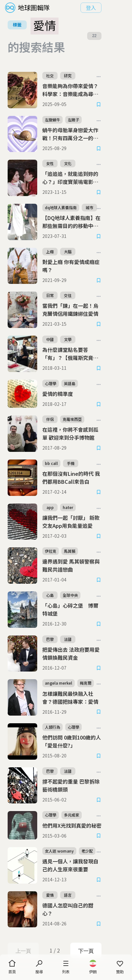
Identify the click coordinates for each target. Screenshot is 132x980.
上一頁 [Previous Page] (27, 927)
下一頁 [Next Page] (105, 927)
